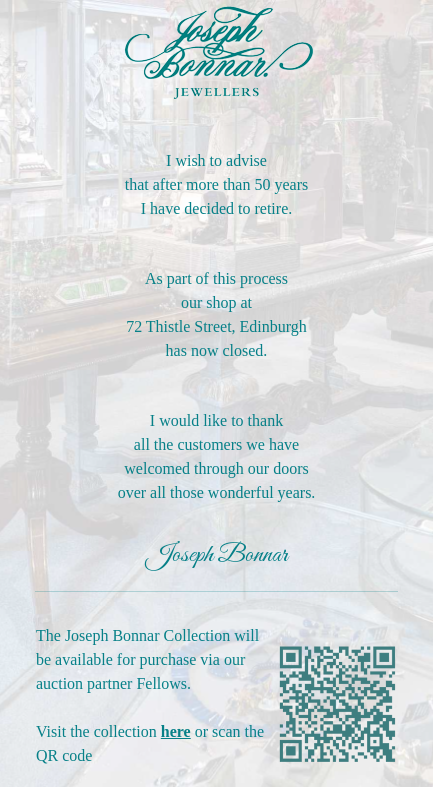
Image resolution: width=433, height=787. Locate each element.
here (176, 731)
